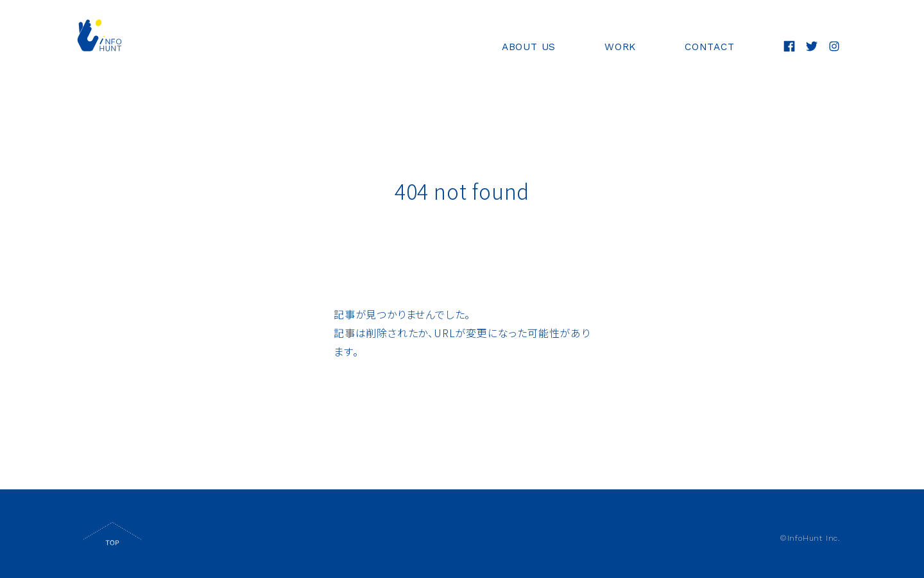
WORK (617, 47)
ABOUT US (524, 47)
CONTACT (708, 47)
